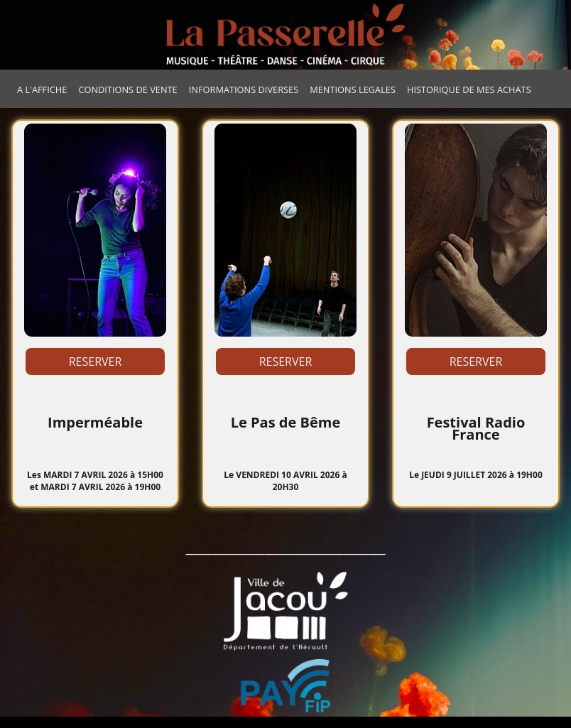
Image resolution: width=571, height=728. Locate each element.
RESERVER (96, 362)
